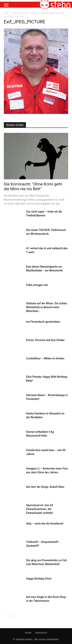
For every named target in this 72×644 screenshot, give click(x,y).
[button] (6, 5)
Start (6, 13)
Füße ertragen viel (37, 285)
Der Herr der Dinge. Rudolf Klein (45, 487)
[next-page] (12, 615)
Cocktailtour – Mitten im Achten (45, 358)
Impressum (41, 633)
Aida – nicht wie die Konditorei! (45, 524)
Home (28, 633)
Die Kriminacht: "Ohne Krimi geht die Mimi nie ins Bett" (33, 186)
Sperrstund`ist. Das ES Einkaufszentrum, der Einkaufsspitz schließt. (40, 509)
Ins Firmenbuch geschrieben (43, 322)
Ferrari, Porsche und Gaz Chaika (45, 340)
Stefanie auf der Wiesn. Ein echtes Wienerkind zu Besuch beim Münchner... (47, 307)
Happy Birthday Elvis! (39, 579)
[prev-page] (6, 615)
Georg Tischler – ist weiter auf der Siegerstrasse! (38, 13)
